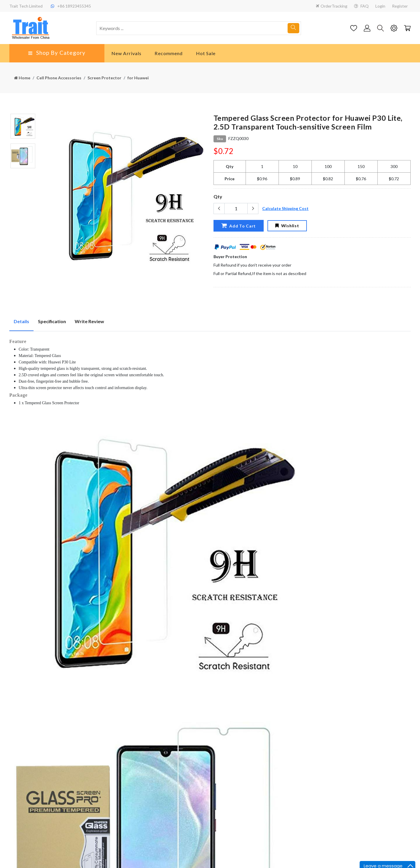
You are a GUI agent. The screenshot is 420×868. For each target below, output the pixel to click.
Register (400, 6)
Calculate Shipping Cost (285, 208)
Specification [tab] (52, 321)
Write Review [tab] (89, 321)
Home (22, 78)
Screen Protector (104, 78)
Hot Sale (206, 53)
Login (380, 6)
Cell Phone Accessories (59, 78)
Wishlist (287, 226)
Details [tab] (21, 321)
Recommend (169, 53)
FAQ (361, 6)
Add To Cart (238, 225)
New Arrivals (126, 53)
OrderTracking (332, 6)
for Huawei (138, 78)
